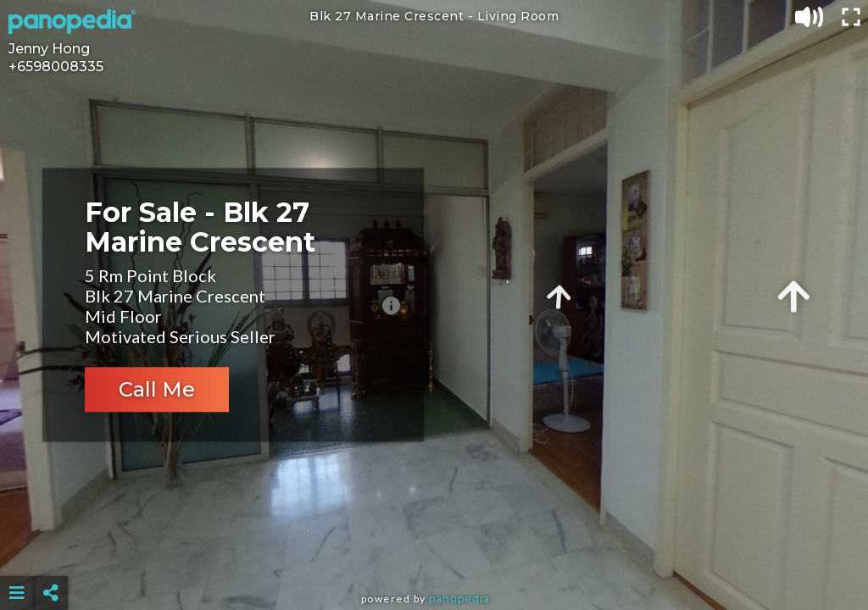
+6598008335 (56, 67)
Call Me (157, 390)
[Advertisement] (434, 551)
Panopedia (459, 599)
